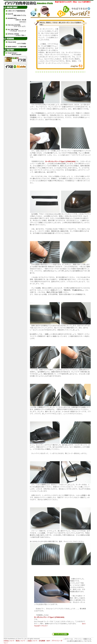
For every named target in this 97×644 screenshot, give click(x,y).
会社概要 (42, 641)
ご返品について (32, 641)
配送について (21, 641)
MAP (48, 641)
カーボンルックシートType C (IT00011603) (60, 161)
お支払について (9, 641)
